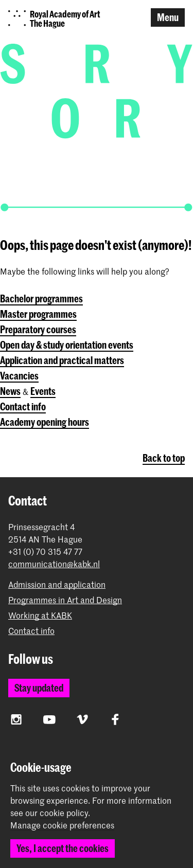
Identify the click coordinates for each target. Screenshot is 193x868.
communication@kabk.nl (54, 564)
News (10, 391)
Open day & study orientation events (67, 345)
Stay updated (39, 688)
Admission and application (57, 584)
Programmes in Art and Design (65, 600)
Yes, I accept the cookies (63, 848)
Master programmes (38, 314)
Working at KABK (40, 615)
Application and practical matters (62, 360)
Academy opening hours (45, 422)
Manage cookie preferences (62, 825)
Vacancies (19, 376)
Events (43, 391)
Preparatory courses (38, 329)
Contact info (23, 406)
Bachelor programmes (41, 299)
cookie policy (64, 812)
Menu (168, 17)
